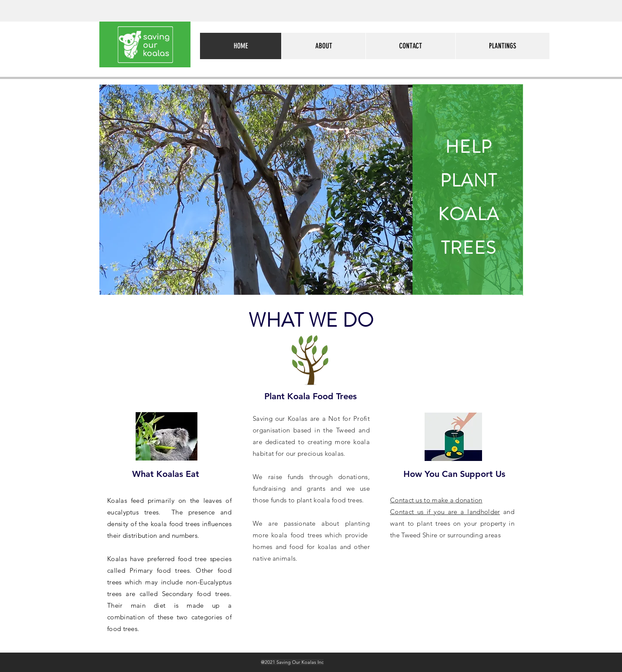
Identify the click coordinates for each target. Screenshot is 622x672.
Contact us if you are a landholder (445, 512)
